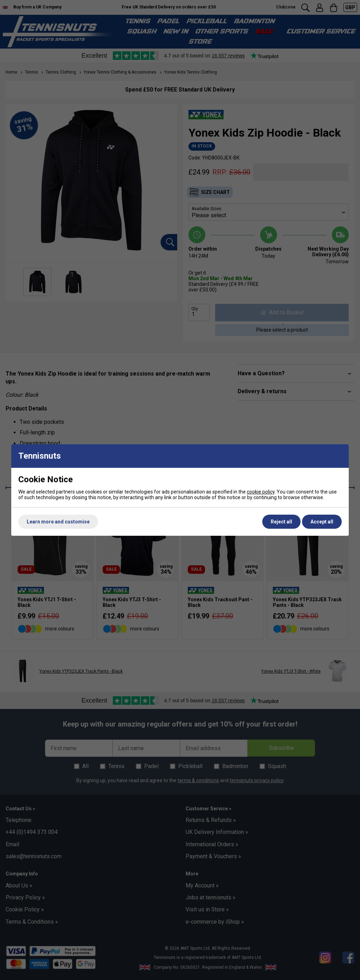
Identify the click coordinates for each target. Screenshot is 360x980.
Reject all (281, 522)
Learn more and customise (58, 522)
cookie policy (261, 492)
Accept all (322, 522)
